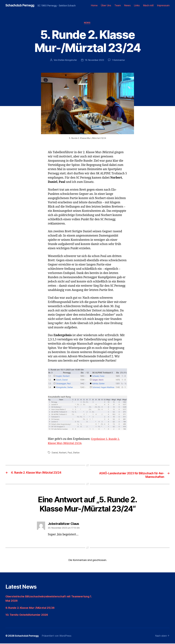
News (127, 5)
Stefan (77, 453)
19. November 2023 (94, 61)
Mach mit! (148, 5)
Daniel (55, 453)
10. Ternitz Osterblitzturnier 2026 (28, 615)
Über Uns (106, 5)
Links (137, 5)
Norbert (63, 453)
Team (118, 5)
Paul (70, 453)
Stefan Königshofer (67, 61)
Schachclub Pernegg (21, 5)
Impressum (163, 5)
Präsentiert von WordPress (58, 636)
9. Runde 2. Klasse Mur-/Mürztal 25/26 (32, 608)
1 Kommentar (119, 61)
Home (94, 5)
